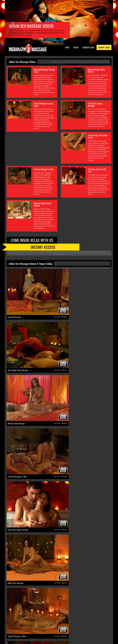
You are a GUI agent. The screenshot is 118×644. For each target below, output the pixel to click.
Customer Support (57, 630)
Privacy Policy (41, 633)
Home (63, 48)
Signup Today (103, 48)
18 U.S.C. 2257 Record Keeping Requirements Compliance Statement (73, 633)
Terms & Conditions (27, 633)
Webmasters (85, 630)
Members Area (86, 48)
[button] (13, 23)
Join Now (44, 630)
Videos (72, 48)
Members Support (72, 630)
